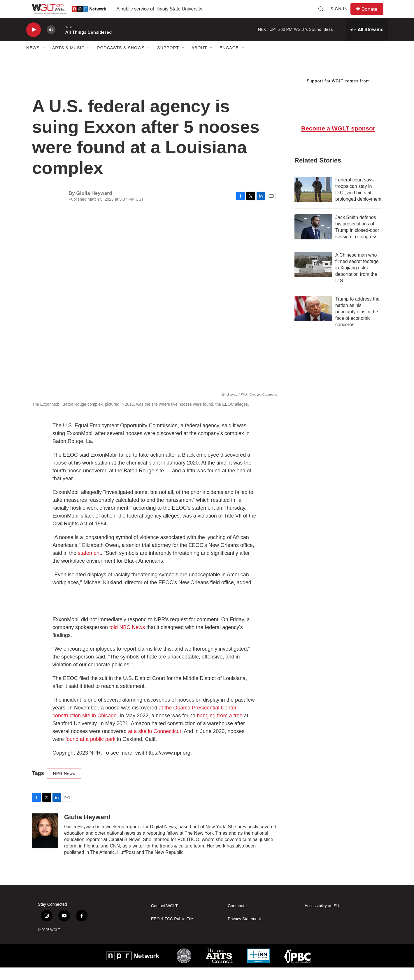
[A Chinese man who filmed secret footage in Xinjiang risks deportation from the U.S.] (313, 277)
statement (89, 566)
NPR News (64, 786)
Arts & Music (68, 61)
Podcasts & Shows (121, 61)
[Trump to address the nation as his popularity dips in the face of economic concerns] (313, 321)
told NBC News (127, 640)
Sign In (342, 15)
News (33, 61)
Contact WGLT (164, 918)
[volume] (51, 42)
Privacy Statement (244, 932)
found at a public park (90, 752)
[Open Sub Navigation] (44, 61)
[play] (34, 42)
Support (168, 61)
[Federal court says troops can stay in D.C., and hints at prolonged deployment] (313, 202)
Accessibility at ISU (322, 918)
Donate (373, 15)
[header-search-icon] (324, 15)
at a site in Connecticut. (156, 744)
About (199, 61)
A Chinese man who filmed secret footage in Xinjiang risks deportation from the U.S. (357, 280)
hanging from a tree (220, 728)
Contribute (237, 918)
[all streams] (367, 42)
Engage (229, 61)
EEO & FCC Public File (172, 932)
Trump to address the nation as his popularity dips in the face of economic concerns (357, 324)
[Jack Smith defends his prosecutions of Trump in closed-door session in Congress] (313, 239)
